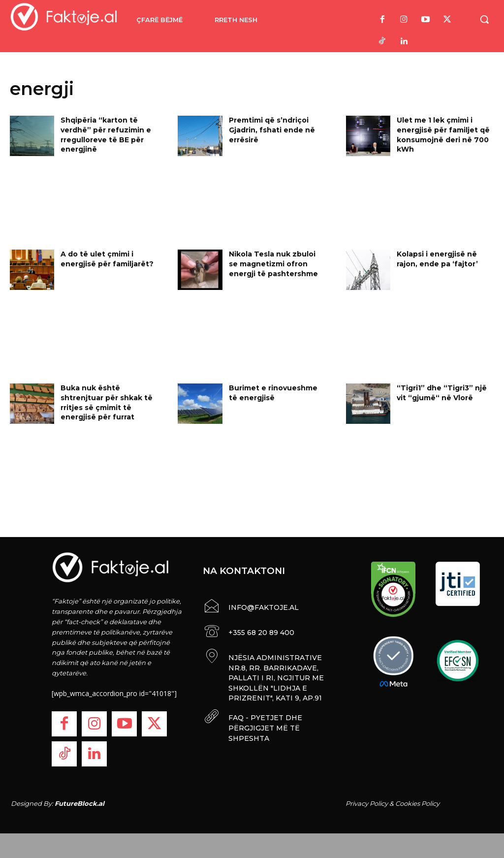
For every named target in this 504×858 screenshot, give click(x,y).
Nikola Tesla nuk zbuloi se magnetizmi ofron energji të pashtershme (273, 264)
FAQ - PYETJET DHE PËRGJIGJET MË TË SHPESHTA (264, 723)
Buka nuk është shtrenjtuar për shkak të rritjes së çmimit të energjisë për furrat (107, 402)
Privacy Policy (367, 803)
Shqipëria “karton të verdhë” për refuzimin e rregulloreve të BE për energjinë (106, 135)
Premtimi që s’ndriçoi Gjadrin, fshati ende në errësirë (272, 130)
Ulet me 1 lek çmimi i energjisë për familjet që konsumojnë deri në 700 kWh (443, 135)
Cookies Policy (417, 803)
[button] (484, 19)
